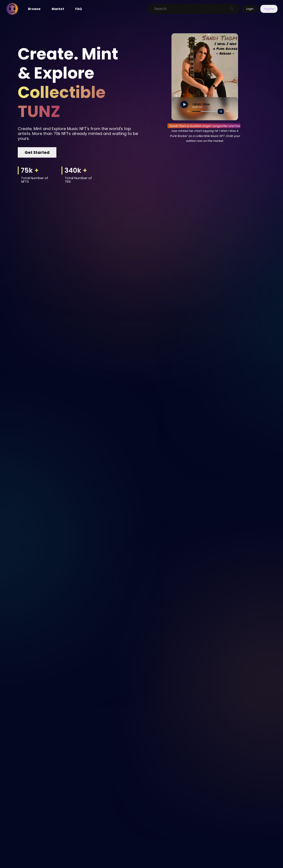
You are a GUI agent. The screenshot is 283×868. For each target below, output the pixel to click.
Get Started (37, 152)
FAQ (79, 9)
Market (58, 9)
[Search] (189, 9)
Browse (34, 9)
